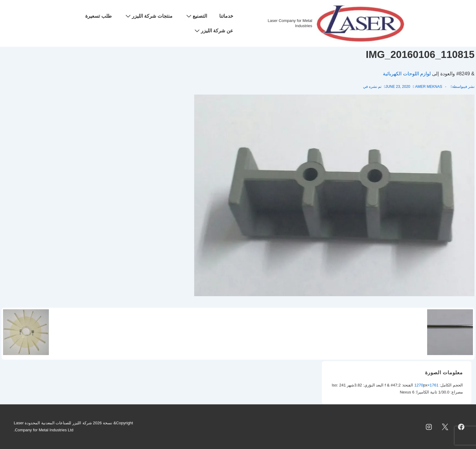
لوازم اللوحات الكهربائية (407, 74)
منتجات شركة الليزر (148, 16)
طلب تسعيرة (98, 16)
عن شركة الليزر (213, 31)
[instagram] (429, 427)
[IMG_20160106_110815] (398, 87)
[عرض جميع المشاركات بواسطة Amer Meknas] (427, 87)
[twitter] (445, 427)
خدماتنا (226, 16)
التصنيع (196, 16)
